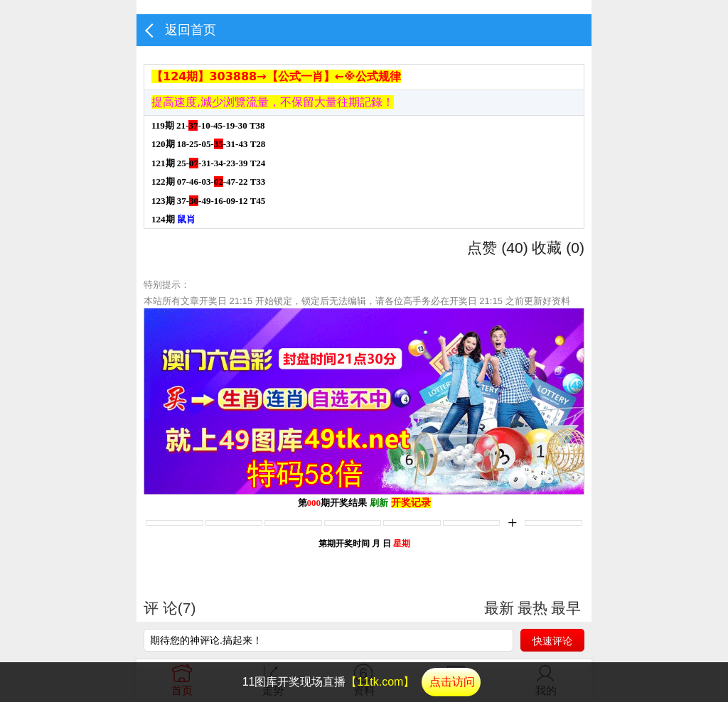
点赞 (497, 248)
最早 (566, 608)
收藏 (558, 248)
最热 (532, 608)
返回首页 (191, 30)
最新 (499, 608)
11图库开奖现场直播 (362, 682)
